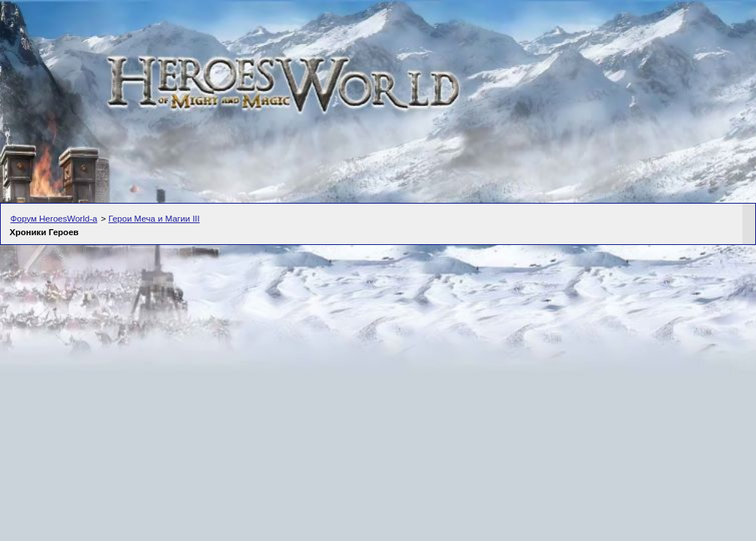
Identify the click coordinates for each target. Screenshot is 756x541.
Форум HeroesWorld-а (54, 219)
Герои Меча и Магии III (154, 219)
